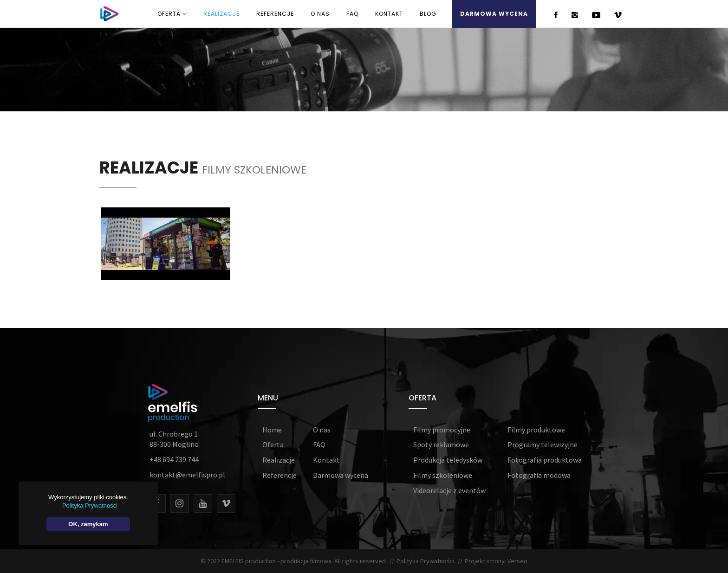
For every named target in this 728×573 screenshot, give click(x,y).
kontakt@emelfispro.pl (187, 475)
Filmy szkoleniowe (443, 475)
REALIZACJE (221, 14)
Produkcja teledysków (448, 460)
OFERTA (172, 14)
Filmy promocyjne (442, 430)
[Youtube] (203, 503)
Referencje (279, 475)
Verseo (517, 561)
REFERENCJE (275, 14)
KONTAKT (389, 14)
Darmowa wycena (341, 475)
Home (272, 430)
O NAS (320, 14)
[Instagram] (180, 503)
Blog (428, 14)
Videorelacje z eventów (449, 490)
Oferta (273, 444)
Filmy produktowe (536, 430)
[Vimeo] (226, 503)
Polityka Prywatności (426, 561)
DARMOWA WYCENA (494, 14)
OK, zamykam (87, 524)
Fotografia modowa (539, 475)
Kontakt (326, 460)
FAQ (352, 14)
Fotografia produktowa (545, 460)
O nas (322, 430)
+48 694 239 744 (174, 459)
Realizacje (279, 460)
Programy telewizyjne (543, 444)
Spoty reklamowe (441, 444)
